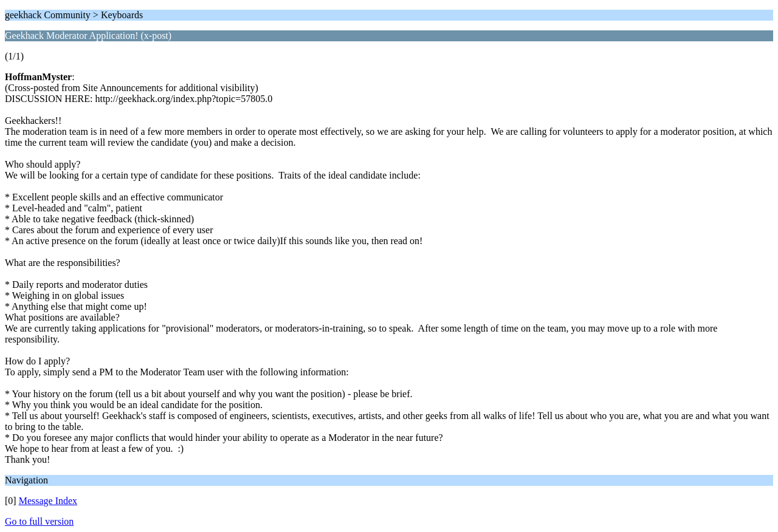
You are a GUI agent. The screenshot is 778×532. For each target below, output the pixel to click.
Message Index (48, 501)
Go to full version (39, 521)
